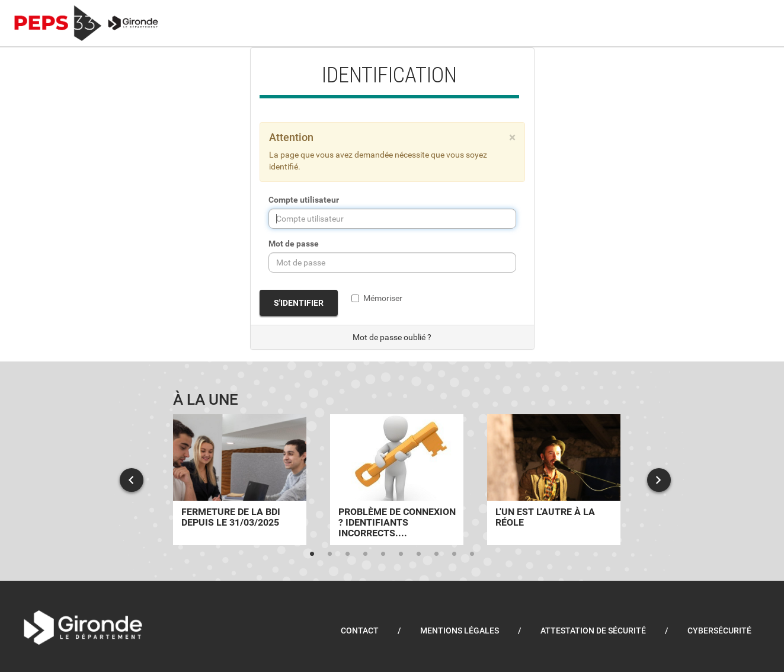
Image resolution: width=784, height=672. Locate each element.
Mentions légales (460, 631)
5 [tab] (383, 554)
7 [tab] (419, 554)
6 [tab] (401, 554)
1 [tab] (312, 554)
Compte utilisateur (304, 200)
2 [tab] (330, 554)
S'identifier (299, 303)
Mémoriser (377, 298)
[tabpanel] (240, 480)
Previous (132, 480)
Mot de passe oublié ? (392, 337)
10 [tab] (472, 554)
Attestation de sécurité (593, 631)
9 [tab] (455, 554)
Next (659, 480)
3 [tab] (348, 554)
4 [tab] (366, 554)
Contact (360, 631)
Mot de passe (294, 244)
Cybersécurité (719, 631)
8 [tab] (437, 554)
